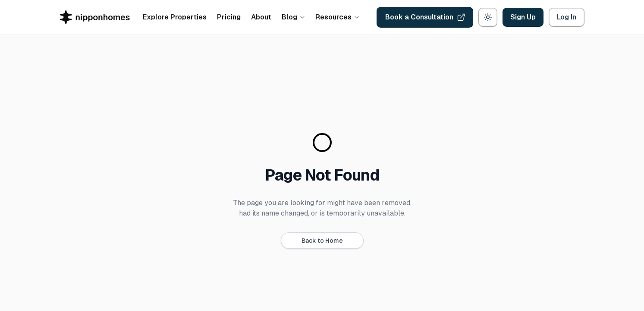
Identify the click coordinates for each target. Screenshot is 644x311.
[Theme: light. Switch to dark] (488, 17)
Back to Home (322, 241)
